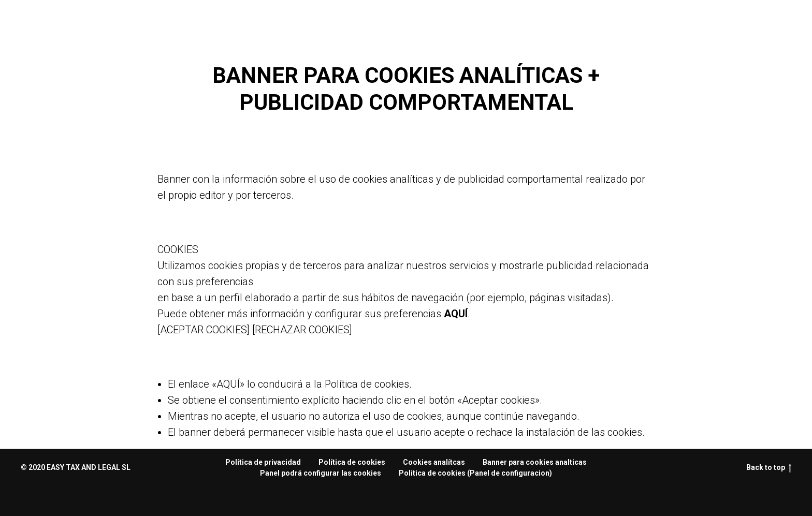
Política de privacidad (263, 462)
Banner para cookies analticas (535, 462)
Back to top (769, 468)
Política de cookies (352, 462)
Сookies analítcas (434, 462)
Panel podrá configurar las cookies (321, 473)
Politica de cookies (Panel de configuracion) (475, 473)
